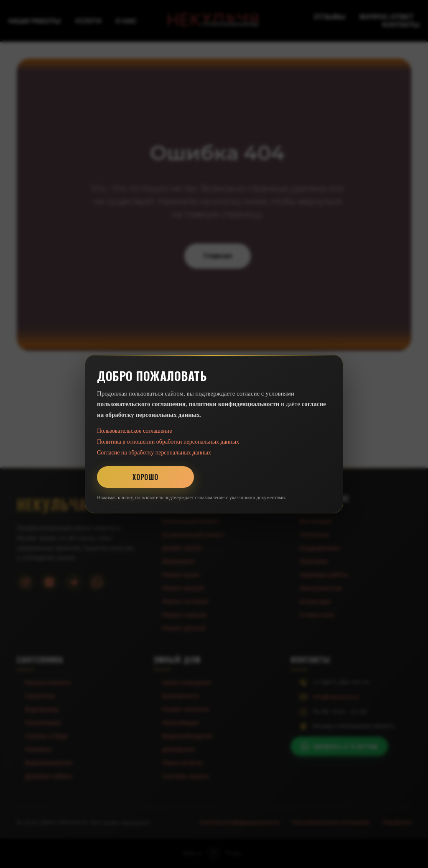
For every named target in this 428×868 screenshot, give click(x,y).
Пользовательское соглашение (135, 431)
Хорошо (145, 477)
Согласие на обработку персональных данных (154, 453)
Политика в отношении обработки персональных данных (168, 442)
